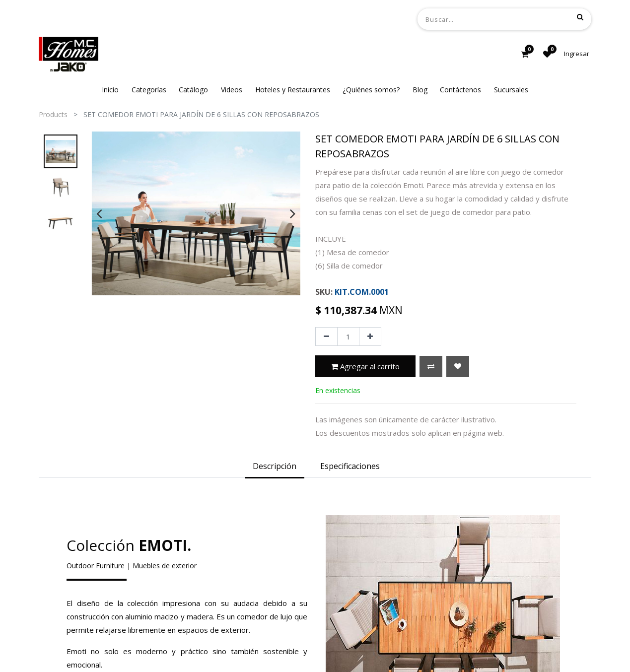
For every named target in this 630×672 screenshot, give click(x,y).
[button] (431, 367)
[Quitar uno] (326, 336)
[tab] (275, 467)
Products (53, 114)
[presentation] (99, 213)
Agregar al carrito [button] (365, 366)
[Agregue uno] (370, 336)
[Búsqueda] (580, 17)
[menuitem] (110, 90)
